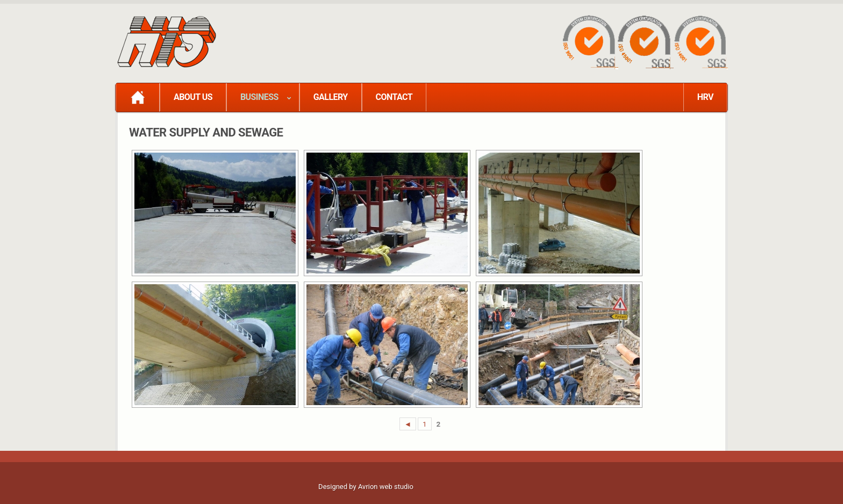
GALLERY (331, 97)
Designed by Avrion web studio (366, 487)
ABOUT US (193, 97)
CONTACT (394, 97)
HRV (705, 97)
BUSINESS (259, 97)
